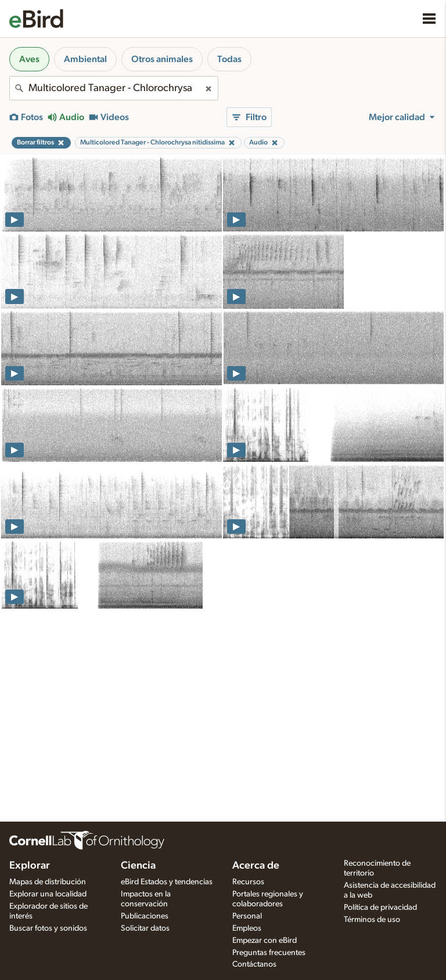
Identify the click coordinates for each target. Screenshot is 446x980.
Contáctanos (254, 964)
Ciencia (138, 866)
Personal (247, 916)
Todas (229, 59)
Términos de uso (372, 920)
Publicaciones (145, 916)
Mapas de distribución (48, 882)
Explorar (30, 866)
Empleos (247, 928)
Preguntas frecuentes (269, 953)
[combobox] (114, 88)
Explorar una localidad (48, 894)
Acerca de (256, 866)
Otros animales (162, 59)
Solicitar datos (145, 928)
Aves (29, 59)
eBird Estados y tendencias (167, 882)
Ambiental (85, 59)
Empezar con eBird (265, 941)
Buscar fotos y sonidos (48, 928)
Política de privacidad (380, 907)
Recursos (248, 882)
